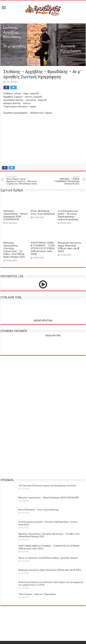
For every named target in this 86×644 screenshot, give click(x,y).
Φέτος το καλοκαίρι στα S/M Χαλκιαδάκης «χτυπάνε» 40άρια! (48, 558)
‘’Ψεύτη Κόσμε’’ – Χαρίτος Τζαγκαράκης (37, 594)
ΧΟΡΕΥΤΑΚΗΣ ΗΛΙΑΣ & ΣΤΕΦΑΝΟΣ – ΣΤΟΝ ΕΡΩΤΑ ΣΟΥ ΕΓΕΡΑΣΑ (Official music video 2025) (43, 248)
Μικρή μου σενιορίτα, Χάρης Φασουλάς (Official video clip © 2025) (69, 247)
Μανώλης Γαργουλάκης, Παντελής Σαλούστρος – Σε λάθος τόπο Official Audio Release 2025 (14, 250)
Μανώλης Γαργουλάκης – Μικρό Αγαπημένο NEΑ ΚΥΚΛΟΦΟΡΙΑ (15, 215)
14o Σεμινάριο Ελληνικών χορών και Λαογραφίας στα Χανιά (47, 486)
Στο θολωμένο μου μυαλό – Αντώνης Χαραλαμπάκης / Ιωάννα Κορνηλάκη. (68, 215)
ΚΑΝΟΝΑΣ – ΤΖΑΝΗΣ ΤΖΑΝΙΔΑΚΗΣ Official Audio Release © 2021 (64, 180)
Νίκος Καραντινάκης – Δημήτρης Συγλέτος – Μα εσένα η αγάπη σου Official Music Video (22, 180)
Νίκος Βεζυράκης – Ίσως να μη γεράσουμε (43, 212)
